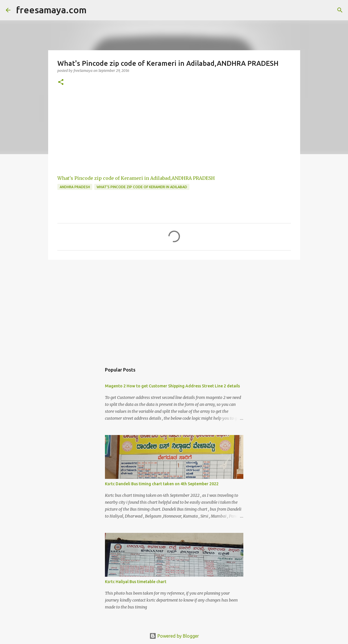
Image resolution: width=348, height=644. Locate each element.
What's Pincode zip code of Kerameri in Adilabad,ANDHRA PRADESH (136, 178)
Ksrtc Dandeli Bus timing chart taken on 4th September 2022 (162, 484)
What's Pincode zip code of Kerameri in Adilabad (142, 187)
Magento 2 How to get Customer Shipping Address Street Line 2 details (172, 386)
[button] (61, 82)
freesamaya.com (51, 10)
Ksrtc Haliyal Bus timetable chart (136, 582)
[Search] (340, 10)
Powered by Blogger (174, 636)
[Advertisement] (174, 309)
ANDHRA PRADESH (75, 187)
